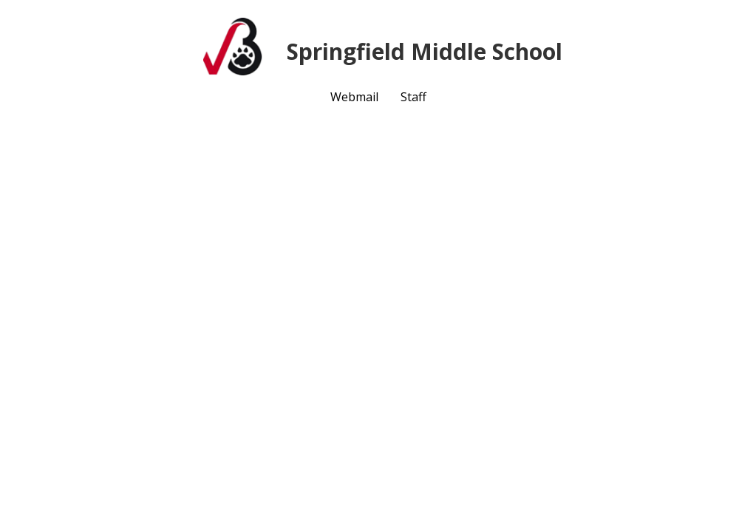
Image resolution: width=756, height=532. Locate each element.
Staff (413, 97)
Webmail (354, 97)
